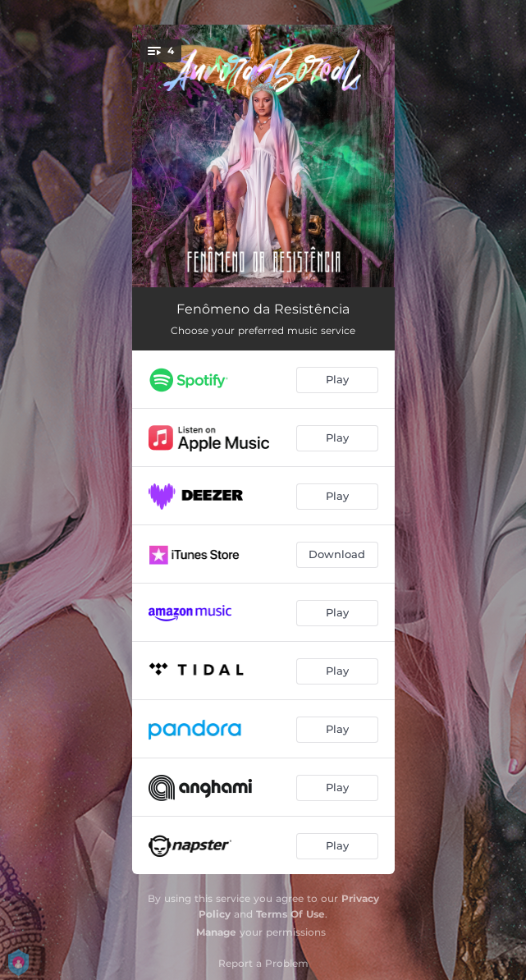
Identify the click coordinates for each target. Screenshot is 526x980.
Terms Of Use (290, 914)
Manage (216, 932)
